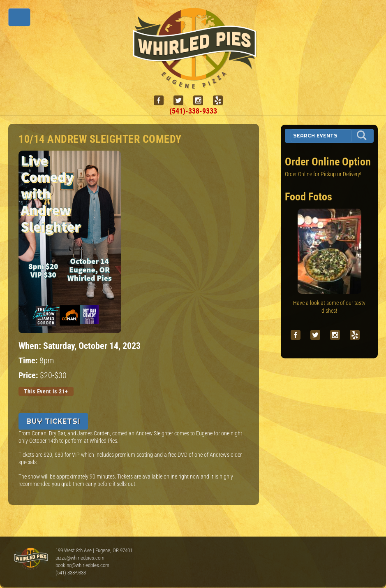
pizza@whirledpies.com (80, 558)
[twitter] (182, 101)
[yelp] (221, 101)
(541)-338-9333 (193, 111)
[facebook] (162, 101)
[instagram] (201, 101)
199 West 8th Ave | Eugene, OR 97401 (94, 550)
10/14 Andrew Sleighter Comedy (100, 139)
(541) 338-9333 (71, 573)
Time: (29, 361)
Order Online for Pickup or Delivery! (323, 174)
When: (31, 346)
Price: (29, 375)
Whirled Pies (31, 559)
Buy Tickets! (53, 421)
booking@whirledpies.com (82, 565)
